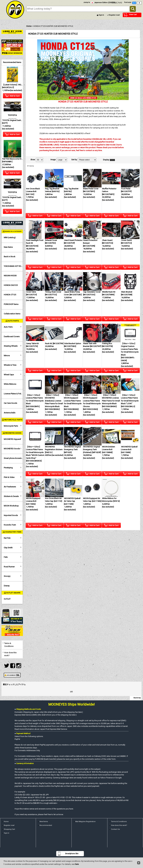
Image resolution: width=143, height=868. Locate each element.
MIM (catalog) (10, 238)
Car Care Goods (10, 403)
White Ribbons (10, 384)
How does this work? (10, 654)
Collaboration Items (12, 314)
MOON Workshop (11, 506)
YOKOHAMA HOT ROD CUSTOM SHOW (13, 266)
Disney (7, 586)
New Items (8, 247)
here (77, 864)
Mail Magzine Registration (85, 822)
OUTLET (7, 599)
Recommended (46, 825)
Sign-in (101, 15)
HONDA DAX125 (11, 285)
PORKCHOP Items (11, 304)
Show (33, 160)
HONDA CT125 (10, 295)
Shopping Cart (9, 829)
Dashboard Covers (12, 337)
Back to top (137, 698)
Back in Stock (10, 257)
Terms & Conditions (9, 645)
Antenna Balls (10, 413)
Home (6, 822)
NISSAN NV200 (10, 276)
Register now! (114, 15)
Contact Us (115, 829)
